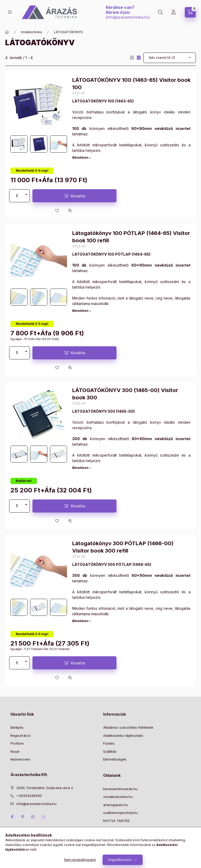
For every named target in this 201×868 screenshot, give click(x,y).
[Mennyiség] (17, 196)
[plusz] (26, 193)
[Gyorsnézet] (70, 211)
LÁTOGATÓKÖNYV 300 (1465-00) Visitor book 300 (125, 394)
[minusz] (26, 199)
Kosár (15, 751)
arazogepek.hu (115, 805)
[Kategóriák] (10, 12)
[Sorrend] (170, 58)
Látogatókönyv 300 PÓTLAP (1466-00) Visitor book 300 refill (123, 547)
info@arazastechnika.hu (128, 17)
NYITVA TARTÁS (116, 821)
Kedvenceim (20, 759)
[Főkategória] (7, 32)
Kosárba (78, 196)
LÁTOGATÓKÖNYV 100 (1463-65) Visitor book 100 (131, 84)
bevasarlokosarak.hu (120, 789)
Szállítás (110, 751)
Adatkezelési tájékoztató (123, 735)
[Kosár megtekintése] (190, 12)
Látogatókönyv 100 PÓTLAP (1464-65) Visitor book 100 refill (131, 237)
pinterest (23, 817)
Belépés (17, 727)
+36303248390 (29, 796)
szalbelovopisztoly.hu (120, 813)
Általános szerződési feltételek (128, 727)
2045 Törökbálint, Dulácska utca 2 (45, 788)
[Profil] (174, 12)
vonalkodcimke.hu (118, 797)
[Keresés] (160, 12)
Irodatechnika (31, 32)
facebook (12, 817)
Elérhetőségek (115, 759)
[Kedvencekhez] (57, 211)
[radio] (132, 58)
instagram (33, 817)
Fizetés (109, 743)
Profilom (17, 743)
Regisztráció (21, 735)
